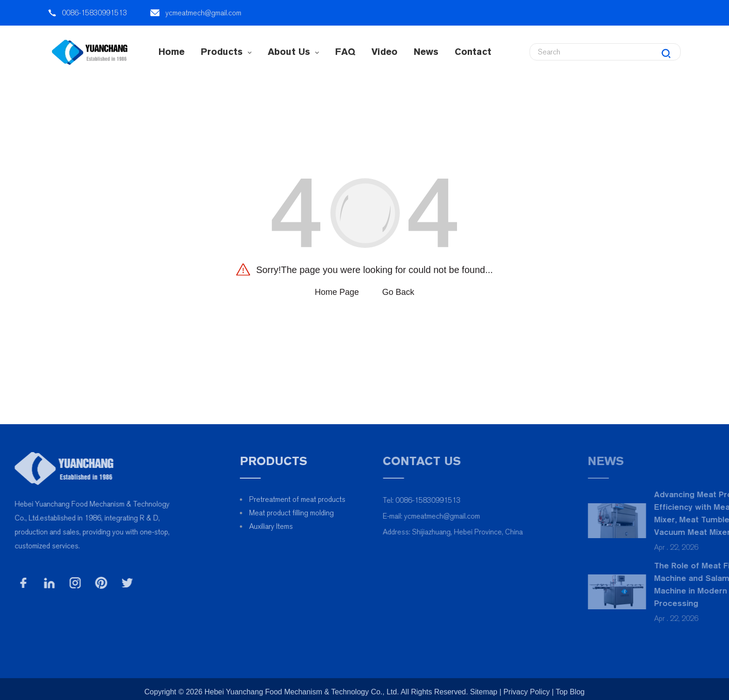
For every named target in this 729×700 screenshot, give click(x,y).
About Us (293, 52)
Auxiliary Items (300, 526)
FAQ (345, 52)
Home (172, 52)
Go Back (398, 292)
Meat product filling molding (320, 513)
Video (384, 52)
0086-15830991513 (94, 13)
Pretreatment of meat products (326, 499)
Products (226, 52)
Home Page (337, 292)
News (426, 52)
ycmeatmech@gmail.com (203, 13)
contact (473, 52)
